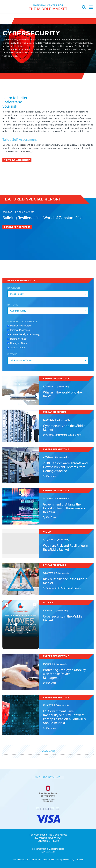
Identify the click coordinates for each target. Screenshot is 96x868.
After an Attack (18, 348)
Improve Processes (20, 330)
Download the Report (17, 227)
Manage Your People (21, 326)
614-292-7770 (48, 852)
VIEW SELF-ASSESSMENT (17, 160)
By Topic (13, 305)
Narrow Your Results (22, 322)
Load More (48, 751)
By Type (12, 354)
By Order (14, 288)
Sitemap (79, 860)
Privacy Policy (68, 860)
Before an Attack (19, 339)
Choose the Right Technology (25, 334)
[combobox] (48, 294)
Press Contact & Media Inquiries (48, 849)
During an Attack (19, 343)
